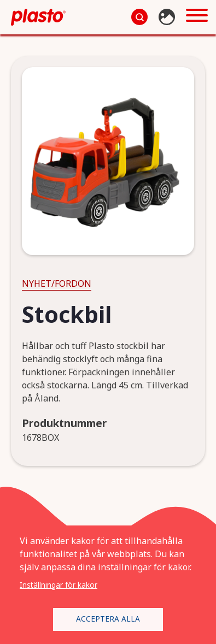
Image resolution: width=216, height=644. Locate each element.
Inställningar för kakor (59, 585)
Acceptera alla (108, 619)
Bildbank (168, 17)
